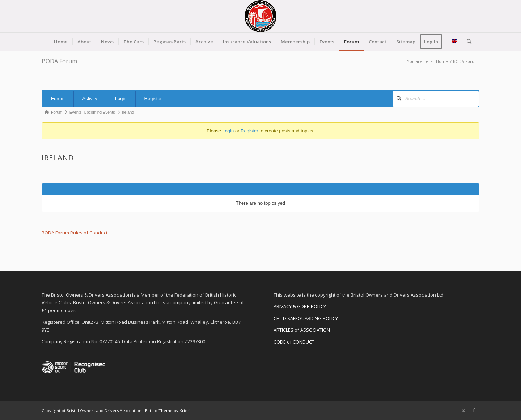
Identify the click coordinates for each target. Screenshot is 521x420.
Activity (90, 99)
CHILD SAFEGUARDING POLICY (306, 318)
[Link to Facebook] (474, 410)
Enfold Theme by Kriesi (168, 410)
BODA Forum (59, 61)
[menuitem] (61, 42)
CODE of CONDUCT (294, 342)
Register (153, 99)
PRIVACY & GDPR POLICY (300, 306)
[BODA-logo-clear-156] (260, 16)
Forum (58, 99)
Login (121, 99)
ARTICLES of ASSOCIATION (302, 330)
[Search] (467, 42)
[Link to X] (463, 410)
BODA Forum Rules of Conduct (75, 233)
